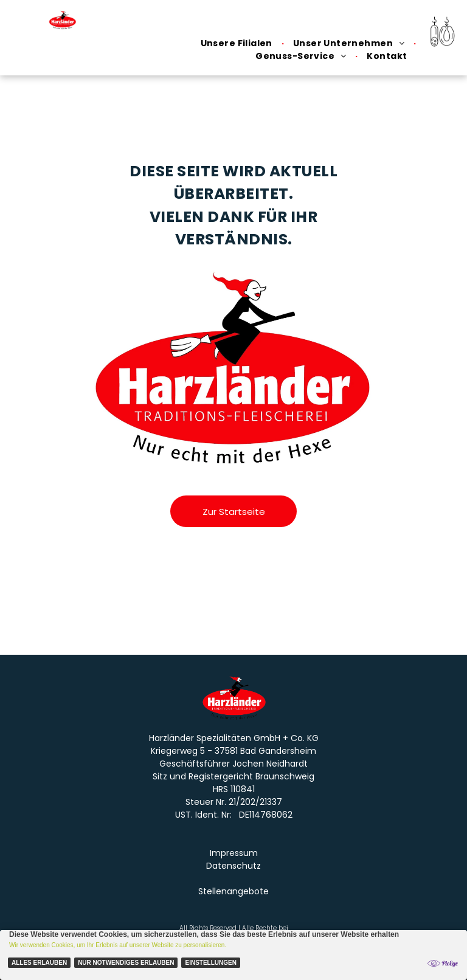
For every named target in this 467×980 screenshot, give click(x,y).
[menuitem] (238, 43)
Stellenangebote (233, 891)
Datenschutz (233, 866)
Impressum (234, 853)
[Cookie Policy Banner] (233, 955)
